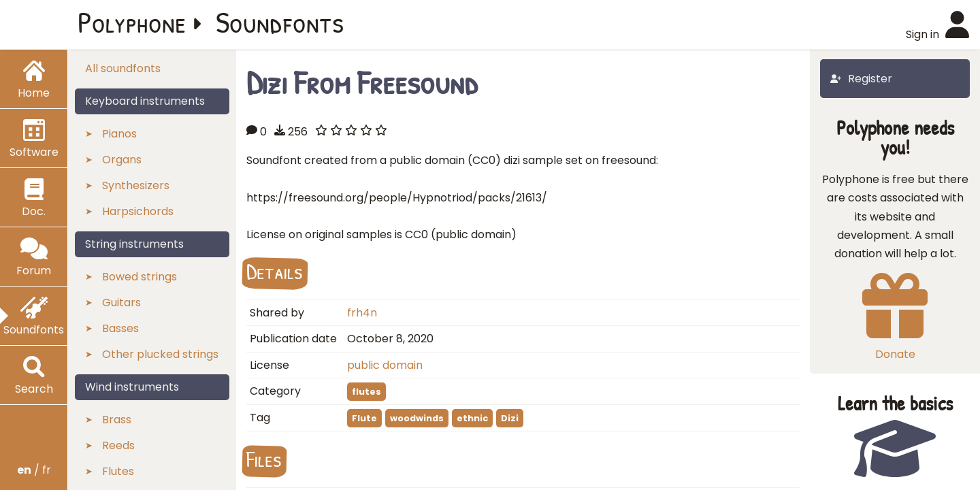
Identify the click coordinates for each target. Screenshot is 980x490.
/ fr (34, 470)
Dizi (510, 418)
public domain (385, 365)
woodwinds (417, 418)
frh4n (362, 313)
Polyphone (132, 22)
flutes (366, 392)
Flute (364, 418)
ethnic (472, 418)
